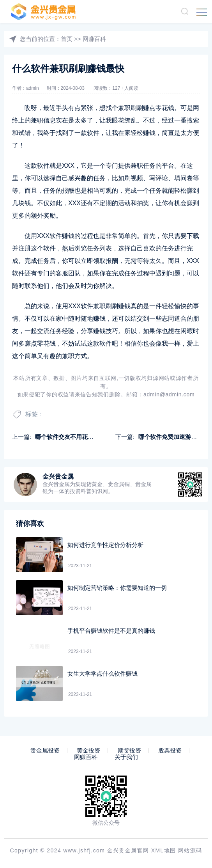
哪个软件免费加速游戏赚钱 (173, 437)
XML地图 (164, 850)
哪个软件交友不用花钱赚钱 (70, 437)
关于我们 (126, 757)
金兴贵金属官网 (128, 850)
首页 (67, 39)
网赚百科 (94, 39)
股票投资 (170, 751)
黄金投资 (88, 751)
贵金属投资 (45, 751)
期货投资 (129, 751)
